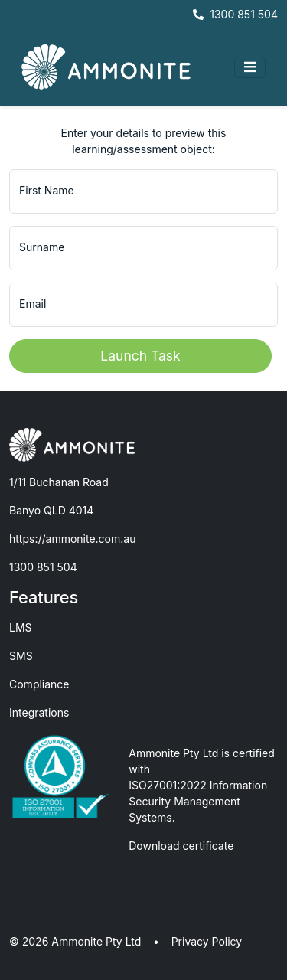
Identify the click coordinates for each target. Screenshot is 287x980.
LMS (21, 627)
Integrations (39, 712)
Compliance (39, 684)
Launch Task (140, 356)
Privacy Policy (207, 941)
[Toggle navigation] (250, 67)
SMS (21, 656)
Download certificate (181, 846)
